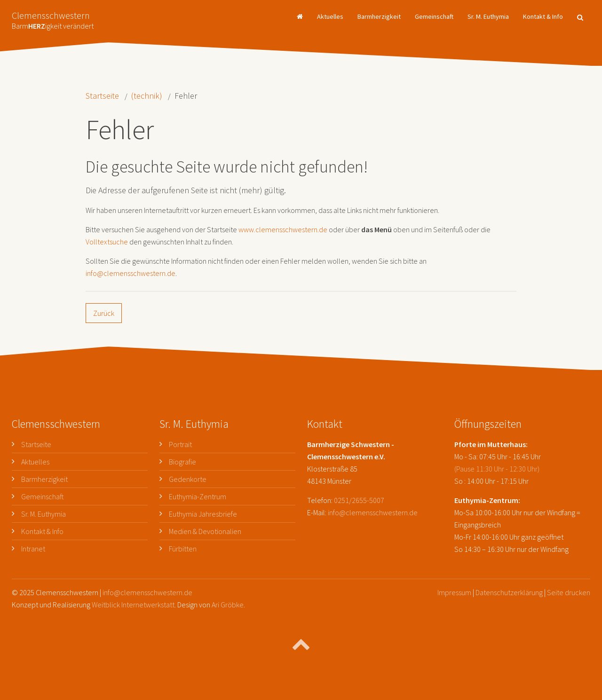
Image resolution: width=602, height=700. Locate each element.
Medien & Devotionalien (205, 531)
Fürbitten (183, 549)
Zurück (104, 313)
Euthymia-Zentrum (198, 496)
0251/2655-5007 (359, 500)
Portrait (180, 444)
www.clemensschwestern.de (283, 229)
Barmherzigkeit (379, 16)
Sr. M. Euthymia (488, 16)
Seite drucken (569, 592)
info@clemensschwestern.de (131, 273)
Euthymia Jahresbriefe (203, 514)
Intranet (33, 549)
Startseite (102, 96)
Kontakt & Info (543, 16)
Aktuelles (330, 16)
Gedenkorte (188, 479)
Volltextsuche (107, 242)
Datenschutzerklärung (509, 592)
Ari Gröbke (228, 605)
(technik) (147, 96)
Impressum (454, 592)
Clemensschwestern (53, 18)
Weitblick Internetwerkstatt (133, 605)
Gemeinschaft (434, 16)
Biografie (182, 462)
